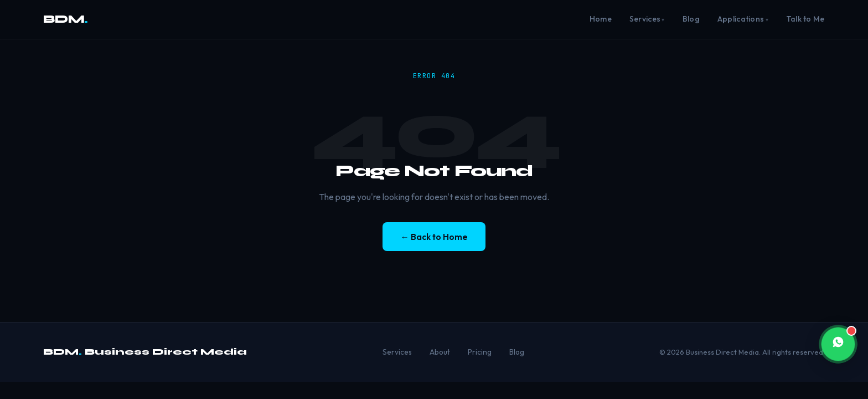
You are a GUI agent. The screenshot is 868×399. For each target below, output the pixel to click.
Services (645, 19)
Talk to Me (805, 19)
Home (601, 19)
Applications (741, 19)
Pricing (480, 352)
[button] (838, 344)
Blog (691, 19)
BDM (65, 19)
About (440, 352)
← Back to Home (434, 237)
